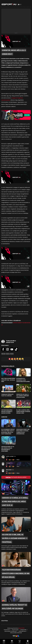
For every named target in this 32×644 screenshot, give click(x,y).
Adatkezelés (23, 630)
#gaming (8, 354)
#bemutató (4, 354)
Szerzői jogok (15, 630)
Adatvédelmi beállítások (11, 631)
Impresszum (7, 630)
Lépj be (8, 477)
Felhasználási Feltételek (16, 633)
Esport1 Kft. (22, 628)
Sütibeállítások (22, 631)
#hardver (12, 354)
